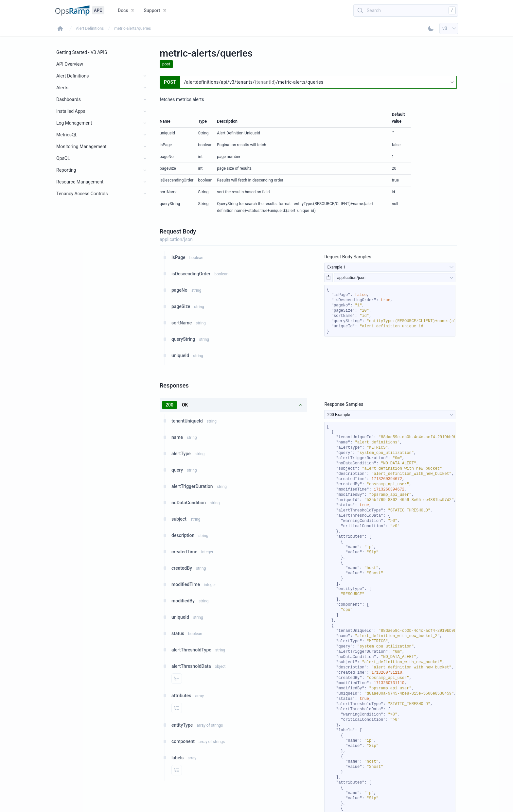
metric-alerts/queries (133, 28)
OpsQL (63, 158)
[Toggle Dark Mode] (431, 28)
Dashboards (69, 99)
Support (155, 10)
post (166, 64)
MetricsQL (67, 135)
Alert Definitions (90, 28)
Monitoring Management (81, 147)
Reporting (66, 170)
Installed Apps (71, 111)
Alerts (62, 88)
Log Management (74, 123)
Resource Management (80, 182)
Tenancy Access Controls (82, 194)
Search (374, 10)
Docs (126, 10)
